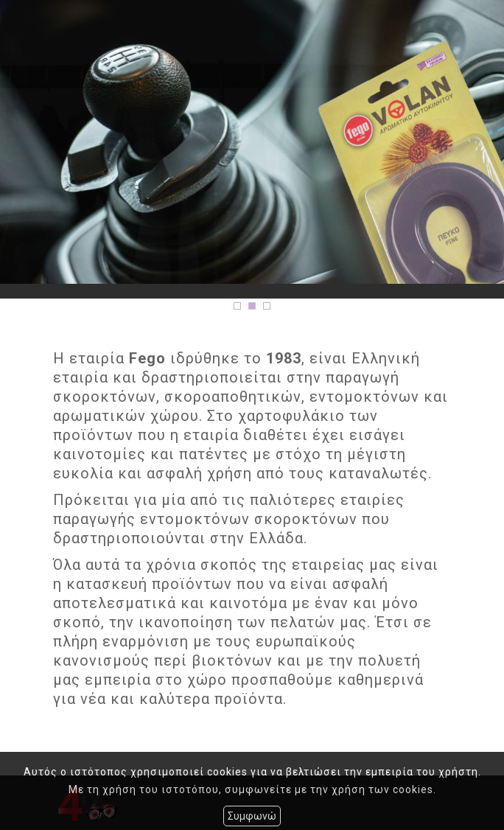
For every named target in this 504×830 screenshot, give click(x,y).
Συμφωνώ (252, 816)
